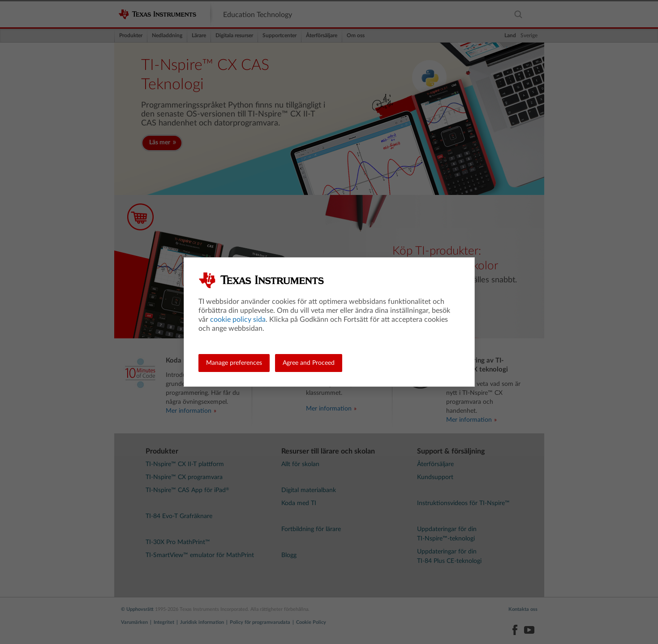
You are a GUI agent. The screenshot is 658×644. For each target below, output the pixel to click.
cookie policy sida (238, 320)
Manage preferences (234, 363)
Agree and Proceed (309, 363)
